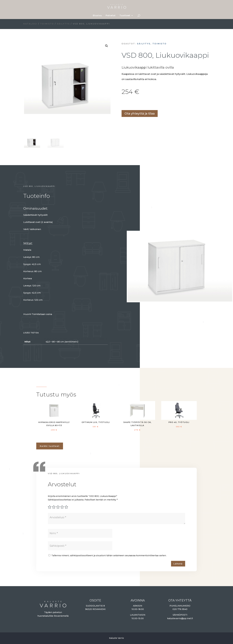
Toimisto (47, 24)
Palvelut (111, 16)
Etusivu (97, 16)
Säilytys (63, 24)
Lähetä (178, 564)
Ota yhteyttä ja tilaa (140, 114)
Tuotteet (125, 16)
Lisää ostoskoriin (123, 103)
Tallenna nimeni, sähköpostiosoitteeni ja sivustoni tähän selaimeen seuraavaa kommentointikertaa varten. (109, 555)
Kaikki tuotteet (50, 446)
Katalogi (30, 24)
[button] (107, 46)
